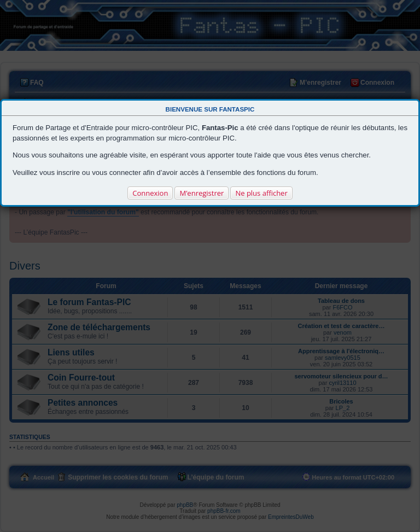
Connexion (150, 193)
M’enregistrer (202, 193)
